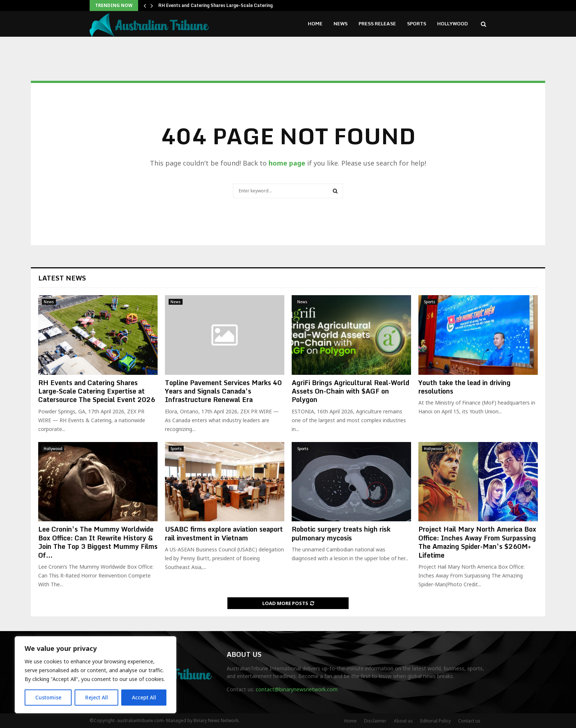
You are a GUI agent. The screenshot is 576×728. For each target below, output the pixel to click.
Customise (48, 697)
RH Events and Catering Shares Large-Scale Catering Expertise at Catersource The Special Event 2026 (97, 391)
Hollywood (453, 23)
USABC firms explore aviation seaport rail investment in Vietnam (224, 533)
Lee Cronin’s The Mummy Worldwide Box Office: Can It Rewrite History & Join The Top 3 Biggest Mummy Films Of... (98, 542)
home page (287, 163)
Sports (417, 23)
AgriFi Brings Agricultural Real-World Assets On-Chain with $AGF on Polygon (350, 391)
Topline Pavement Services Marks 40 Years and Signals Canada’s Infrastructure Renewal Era (223, 391)
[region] (96, 675)
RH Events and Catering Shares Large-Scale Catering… (217, 5)
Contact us (469, 721)
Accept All (144, 697)
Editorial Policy (435, 721)
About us (403, 721)
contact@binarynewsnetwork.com (297, 689)
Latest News (62, 278)
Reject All (97, 697)
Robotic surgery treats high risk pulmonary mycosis (341, 533)
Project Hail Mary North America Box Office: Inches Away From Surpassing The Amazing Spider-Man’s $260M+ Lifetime (477, 542)
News (341, 23)
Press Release (377, 23)
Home (315, 23)
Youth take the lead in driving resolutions (465, 387)
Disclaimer (375, 721)
